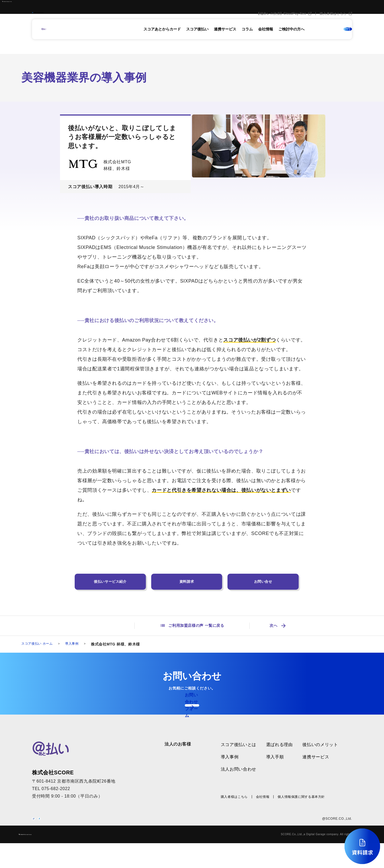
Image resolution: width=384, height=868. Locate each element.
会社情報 (266, 39)
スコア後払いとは (239, 756)
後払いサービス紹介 (110, 582)
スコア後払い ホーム (39, 645)
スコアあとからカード (162, 39)
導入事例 (78, 645)
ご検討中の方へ (291, 39)
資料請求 (187, 582)
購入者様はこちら (333, 23)
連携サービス (225, 39)
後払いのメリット (320, 756)
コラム (247, 39)
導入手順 (275, 768)
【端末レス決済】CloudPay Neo (281, 23)
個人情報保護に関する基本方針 (301, 808)
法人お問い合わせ (239, 780)
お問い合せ (263, 582)
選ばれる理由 (279, 756)
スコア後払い (197, 39)
